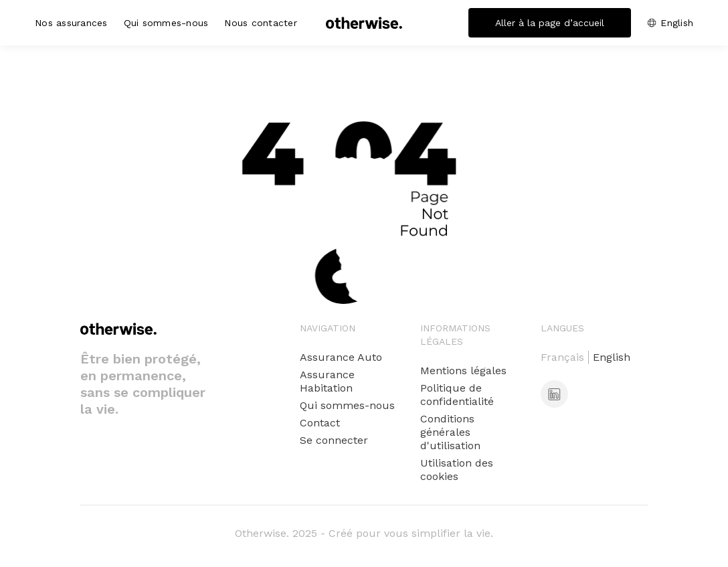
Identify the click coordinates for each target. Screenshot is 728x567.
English (677, 23)
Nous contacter (261, 23)
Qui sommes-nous (166, 23)
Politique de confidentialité (457, 395)
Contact (320, 423)
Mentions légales (463, 371)
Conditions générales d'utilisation (450, 432)
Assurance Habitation (327, 381)
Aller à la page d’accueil (550, 23)
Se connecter (334, 440)
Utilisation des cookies (457, 470)
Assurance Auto (341, 357)
